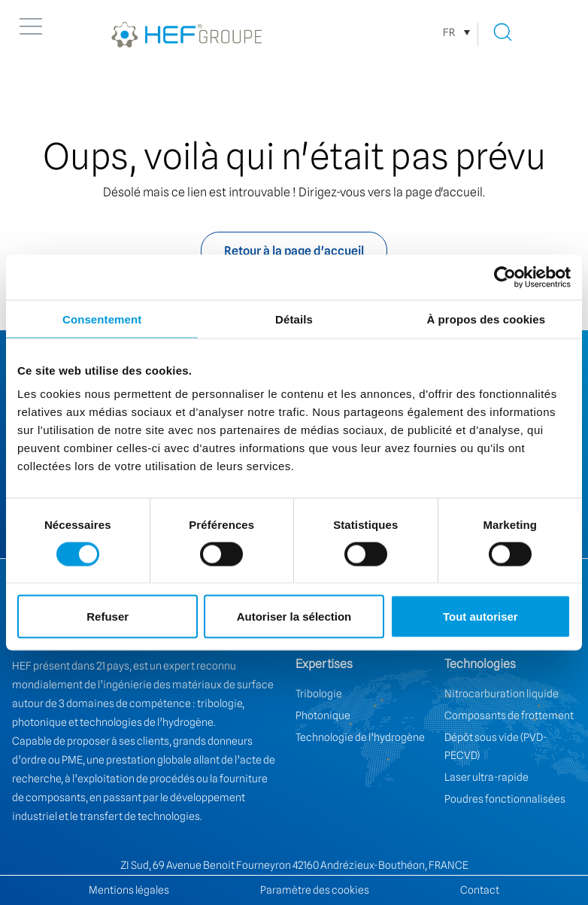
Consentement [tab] (102, 319)
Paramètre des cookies (315, 890)
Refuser (108, 616)
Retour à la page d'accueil (294, 251)
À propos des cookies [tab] (486, 319)
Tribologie (319, 694)
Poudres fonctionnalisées (505, 799)
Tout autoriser (480, 616)
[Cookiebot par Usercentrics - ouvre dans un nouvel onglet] (505, 277)
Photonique (323, 715)
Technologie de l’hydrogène (360, 737)
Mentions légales (129, 890)
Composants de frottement (509, 715)
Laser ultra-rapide (486, 777)
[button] (31, 26)
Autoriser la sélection (294, 616)
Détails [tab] (294, 319)
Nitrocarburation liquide (502, 694)
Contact (480, 890)
